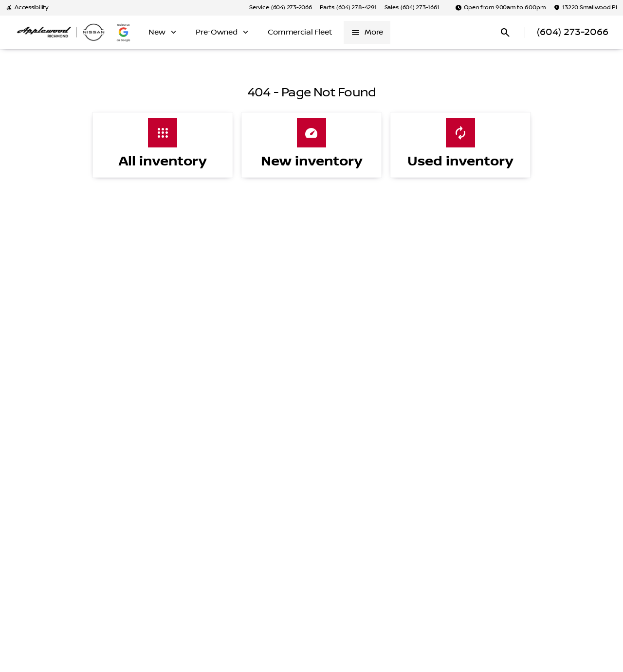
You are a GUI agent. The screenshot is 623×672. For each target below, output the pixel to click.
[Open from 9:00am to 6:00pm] (501, 8)
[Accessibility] (27, 8)
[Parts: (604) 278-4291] (348, 8)
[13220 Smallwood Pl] (585, 8)
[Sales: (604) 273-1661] (412, 8)
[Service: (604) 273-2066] (280, 8)
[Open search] (505, 33)
